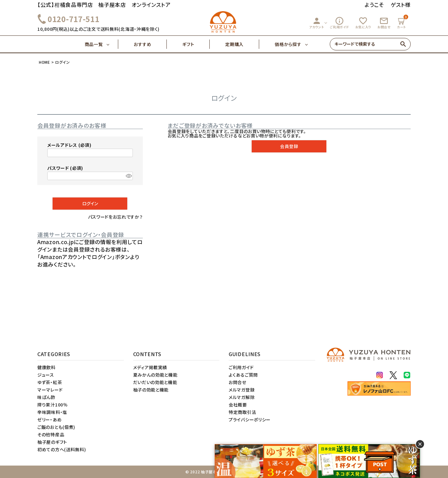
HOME (44, 62)
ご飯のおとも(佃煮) (56, 427)
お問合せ (384, 23)
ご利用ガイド (339, 23)
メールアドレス (69, 145)
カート (402, 22)
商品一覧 (102, 44)
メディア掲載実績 (150, 367)
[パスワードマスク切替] (128, 176)
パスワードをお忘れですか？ (115, 217)
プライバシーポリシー (250, 420)
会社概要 (238, 405)
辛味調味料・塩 (52, 412)
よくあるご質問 (243, 375)
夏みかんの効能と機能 (155, 375)
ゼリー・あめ (49, 420)
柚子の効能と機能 (151, 390)
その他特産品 (51, 434)
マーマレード (50, 390)
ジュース (46, 375)
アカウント (317, 23)
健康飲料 (47, 367)
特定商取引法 (242, 412)
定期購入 (242, 44)
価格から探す (288, 44)
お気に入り (363, 23)
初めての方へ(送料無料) (62, 449)
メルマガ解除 (242, 397)
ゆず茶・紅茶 (50, 382)
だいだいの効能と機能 (155, 382)
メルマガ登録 (242, 390)
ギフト (196, 44)
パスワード (65, 168)
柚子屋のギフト (52, 442)
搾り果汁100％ (53, 405)
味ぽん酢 (46, 397)
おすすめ (150, 44)
